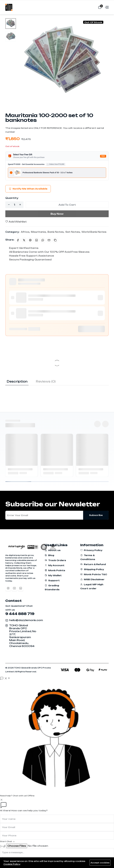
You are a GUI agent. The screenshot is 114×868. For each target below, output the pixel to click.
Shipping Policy (92, 569)
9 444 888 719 (20, 614)
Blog (49, 555)
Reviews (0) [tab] (46, 381)
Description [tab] (17, 381)
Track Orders (55, 560)
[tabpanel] (57, 391)
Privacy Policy (91, 550)
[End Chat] (1, 846)
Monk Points (55, 570)
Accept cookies (100, 863)
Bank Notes (56, 232)
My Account (55, 565)
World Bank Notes (94, 232)
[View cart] (100, 7)
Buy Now (57, 214)
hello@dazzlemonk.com (26, 620)
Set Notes (73, 232)
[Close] (1, 800)
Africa (25, 232)
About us (53, 550)
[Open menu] (106, 7)
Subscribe (96, 515)
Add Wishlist (16, 222)
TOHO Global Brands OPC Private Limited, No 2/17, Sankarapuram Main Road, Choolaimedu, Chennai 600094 (23, 636)
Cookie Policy (12, 864)
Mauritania (38, 232)
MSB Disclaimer (92, 579)
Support (52, 580)
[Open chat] (5, 678)
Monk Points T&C (94, 574)
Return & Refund (93, 564)
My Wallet (53, 575)
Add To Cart (67, 205)
